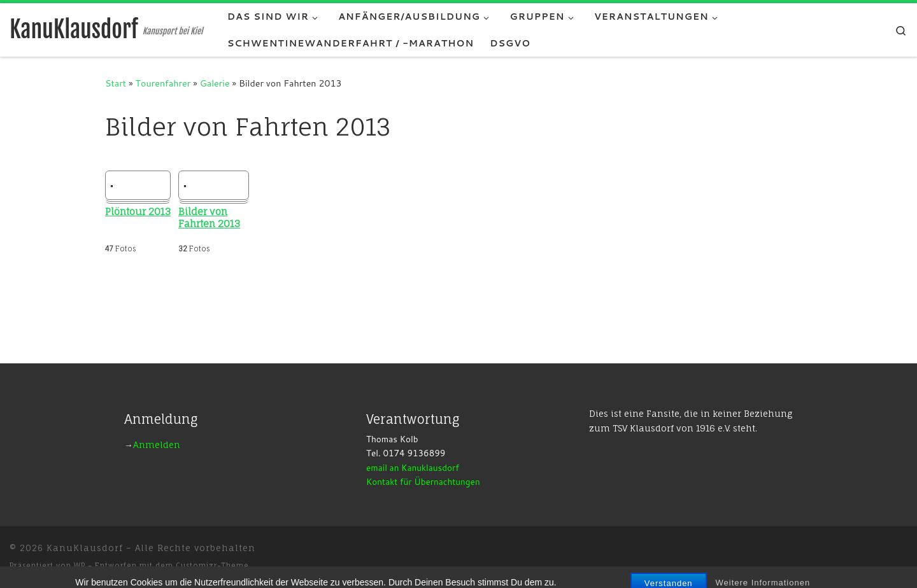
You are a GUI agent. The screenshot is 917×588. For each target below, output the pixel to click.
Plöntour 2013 (138, 212)
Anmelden (157, 445)
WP (80, 566)
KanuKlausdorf (85, 548)
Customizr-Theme (212, 566)
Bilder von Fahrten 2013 (209, 218)
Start (116, 83)
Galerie (215, 83)
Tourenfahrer (163, 83)
